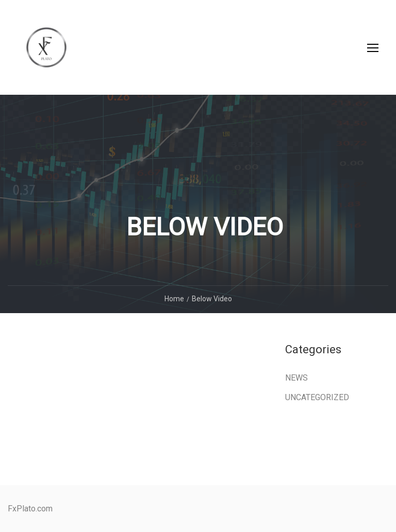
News (296, 378)
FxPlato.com (30, 509)
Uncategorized (317, 397)
